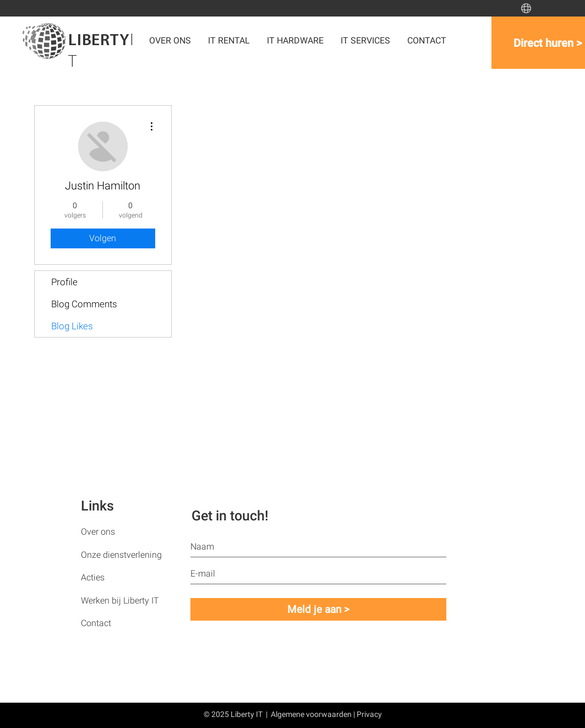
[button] (296, 40)
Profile (64, 282)
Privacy (369, 714)
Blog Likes (72, 326)
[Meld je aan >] (318, 609)
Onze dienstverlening (121, 555)
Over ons (98, 532)
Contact (96, 623)
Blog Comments (84, 304)
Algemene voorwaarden (311, 714)
